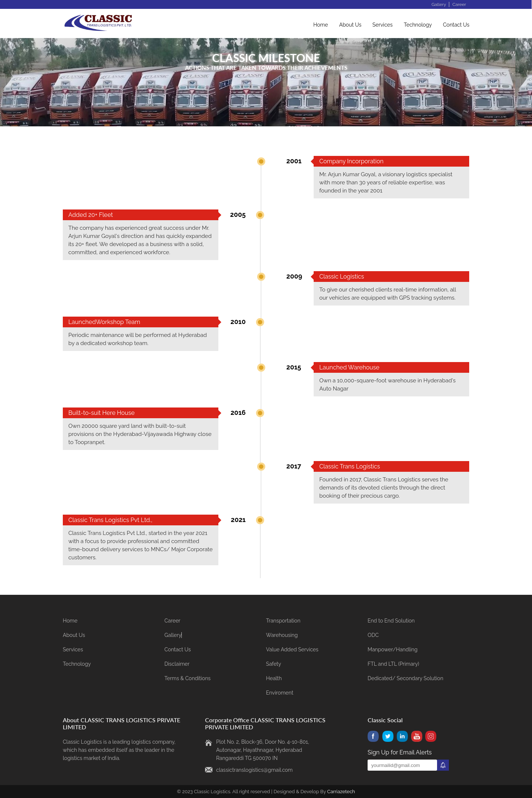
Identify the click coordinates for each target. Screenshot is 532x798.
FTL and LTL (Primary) (393, 664)
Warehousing (282, 635)
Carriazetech (341, 792)
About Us (350, 25)
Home (321, 25)
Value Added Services (292, 649)
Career (459, 4)
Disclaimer (177, 664)
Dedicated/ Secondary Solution (405, 678)
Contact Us (456, 25)
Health (274, 678)
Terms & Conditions (187, 678)
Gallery (439, 4)
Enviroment (280, 693)
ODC (373, 635)
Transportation (283, 621)
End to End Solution (391, 621)
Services (383, 25)
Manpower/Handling (393, 649)
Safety (274, 664)
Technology (418, 25)
